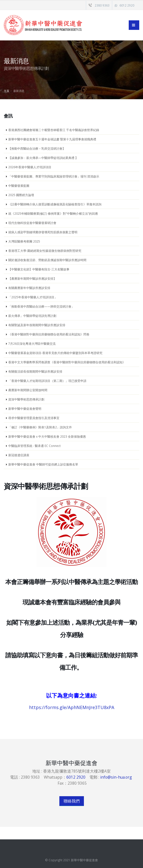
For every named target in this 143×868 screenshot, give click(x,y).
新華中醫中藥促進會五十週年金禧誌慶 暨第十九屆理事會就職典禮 (52, 139)
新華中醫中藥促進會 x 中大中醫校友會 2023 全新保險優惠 (47, 436)
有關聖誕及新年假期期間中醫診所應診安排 (37, 325)
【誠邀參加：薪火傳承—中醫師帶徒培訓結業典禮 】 (43, 158)
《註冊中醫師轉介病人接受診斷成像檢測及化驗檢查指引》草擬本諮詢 (55, 204)
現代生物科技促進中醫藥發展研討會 (32, 223)
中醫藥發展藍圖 (19, 186)
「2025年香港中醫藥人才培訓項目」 (33, 297)
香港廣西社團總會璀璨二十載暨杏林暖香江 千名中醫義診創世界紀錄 (54, 130)
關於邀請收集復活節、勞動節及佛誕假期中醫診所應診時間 (47, 260)
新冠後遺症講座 (19, 455)
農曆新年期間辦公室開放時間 (28, 390)
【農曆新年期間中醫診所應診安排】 (32, 278)
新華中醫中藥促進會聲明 (25, 409)
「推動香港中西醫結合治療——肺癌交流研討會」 (41, 306)
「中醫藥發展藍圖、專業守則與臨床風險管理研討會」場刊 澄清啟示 (54, 176)
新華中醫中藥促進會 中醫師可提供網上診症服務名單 (43, 464)
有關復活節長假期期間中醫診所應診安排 (35, 371)
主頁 (7, 91)
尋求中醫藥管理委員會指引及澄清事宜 (34, 418)
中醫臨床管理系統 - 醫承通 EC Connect (34, 446)
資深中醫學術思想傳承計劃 (26, 399)
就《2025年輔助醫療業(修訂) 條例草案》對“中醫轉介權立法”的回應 (53, 213)
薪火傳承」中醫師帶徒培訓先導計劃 (32, 316)
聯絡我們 (72, 801)
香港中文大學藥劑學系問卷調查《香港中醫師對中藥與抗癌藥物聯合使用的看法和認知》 (67, 362)
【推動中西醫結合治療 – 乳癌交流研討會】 (37, 148)
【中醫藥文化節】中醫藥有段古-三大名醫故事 (39, 269)
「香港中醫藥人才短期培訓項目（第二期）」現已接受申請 (47, 381)
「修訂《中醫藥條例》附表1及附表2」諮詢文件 (40, 427)
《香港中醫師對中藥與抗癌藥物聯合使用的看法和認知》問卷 (49, 334)
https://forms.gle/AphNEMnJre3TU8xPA (72, 707)
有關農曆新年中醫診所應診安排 (29, 288)
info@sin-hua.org (116, 777)
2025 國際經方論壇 (21, 195)
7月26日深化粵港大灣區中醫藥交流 (32, 343)
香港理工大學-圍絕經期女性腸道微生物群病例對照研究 (45, 251)
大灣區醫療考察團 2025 (24, 241)
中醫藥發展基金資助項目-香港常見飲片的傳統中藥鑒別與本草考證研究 (55, 353)
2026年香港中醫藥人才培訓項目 (30, 167)
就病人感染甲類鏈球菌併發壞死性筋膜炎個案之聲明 (43, 232)
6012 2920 (127, 5)
